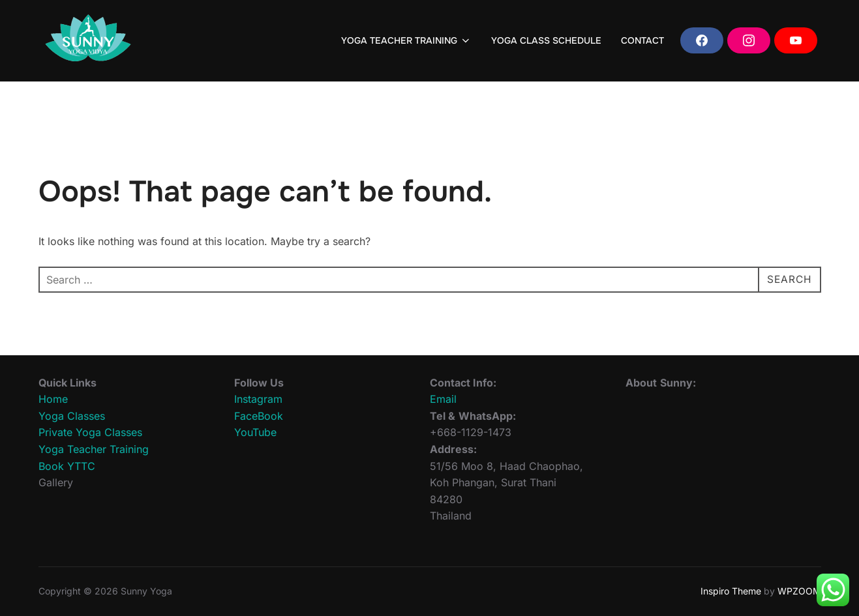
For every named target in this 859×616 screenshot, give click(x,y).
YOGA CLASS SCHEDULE (546, 40)
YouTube (255, 432)
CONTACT (642, 40)
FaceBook (259, 416)
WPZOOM (799, 591)
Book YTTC (67, 466)
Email (443, 399)
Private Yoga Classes (90, 432)
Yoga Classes (72, 416)
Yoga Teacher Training (94, 449)
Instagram (258, 399)
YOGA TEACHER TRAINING (406, 40)
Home (53, 399)
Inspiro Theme (731, 591)
